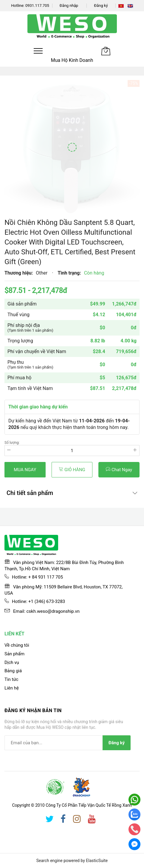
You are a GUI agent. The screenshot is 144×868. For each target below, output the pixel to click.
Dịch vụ (12, 662)
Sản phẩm (14, 654)
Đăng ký (101, 6)
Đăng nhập (69, 6)
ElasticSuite (97, 861)
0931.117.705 (37, 6)
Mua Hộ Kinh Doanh (72, 60)
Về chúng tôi (17, 645)
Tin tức (11, 679)
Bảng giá (13, 671)
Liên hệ (12, 688)
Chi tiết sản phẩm (30, 493)
